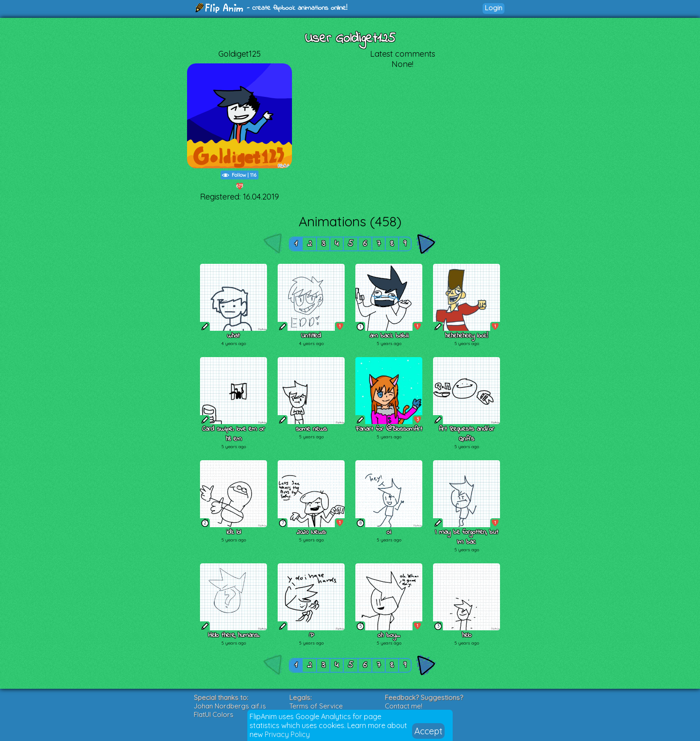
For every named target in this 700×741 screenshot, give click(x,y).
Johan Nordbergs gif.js (230, 706)
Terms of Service (316, 706)
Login (494, 8)
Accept (428, 731)
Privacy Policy (287, 734)
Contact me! (404, 706)
